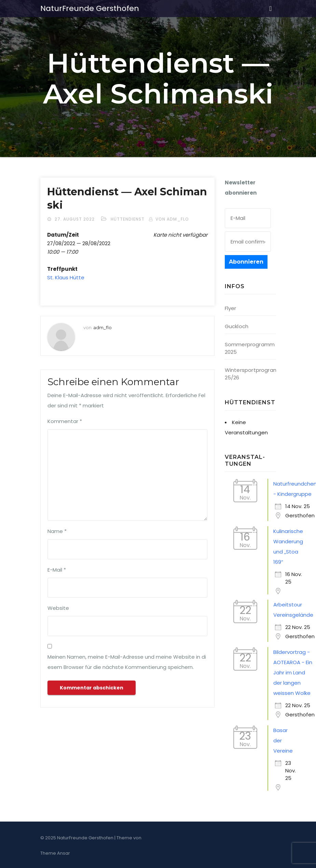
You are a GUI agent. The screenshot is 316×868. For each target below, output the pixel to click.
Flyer (231, 308)
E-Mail (57, 570)
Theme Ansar (55, 853)
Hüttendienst (128, 219)
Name (57, 531)
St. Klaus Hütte (66, 277)
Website (58, 608)
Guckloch (237, 326)
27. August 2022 (75, 219)
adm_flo (102, 327)
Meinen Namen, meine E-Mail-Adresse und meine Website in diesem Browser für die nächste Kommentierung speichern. (127, 662)
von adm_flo (172, 219)
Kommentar (65, 421)
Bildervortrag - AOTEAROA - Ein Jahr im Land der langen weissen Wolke (293, 673)
